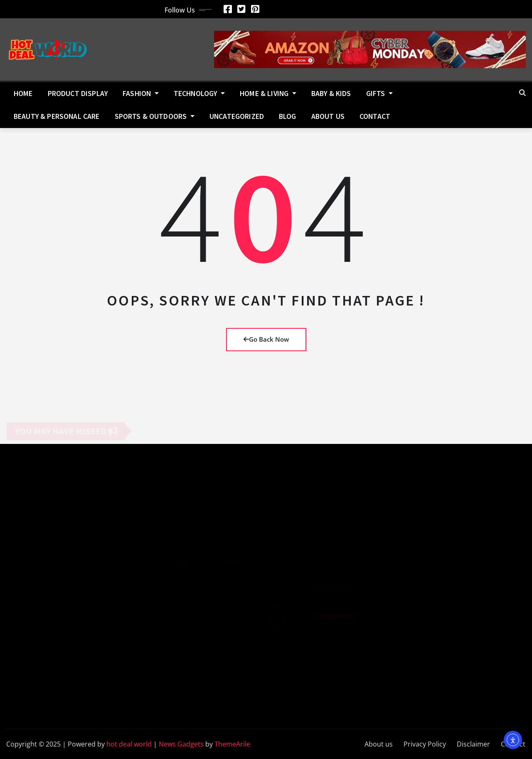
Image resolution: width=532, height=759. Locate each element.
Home (23, 94)
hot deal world (129, 744)
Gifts (379, 94)
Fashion (141, 94)
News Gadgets (181, 744)
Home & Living (268, 94)
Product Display (78, 94)
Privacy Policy (425, 744)
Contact (375, 116)
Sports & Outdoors (155, 116)
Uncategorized (237, 116)
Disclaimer (473, 744)
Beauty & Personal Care (57, 116)
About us (328, 116)
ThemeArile (232, 744)
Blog (288, 116)
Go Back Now (266, 339)
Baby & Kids (331, 94)
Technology (199, 94)
